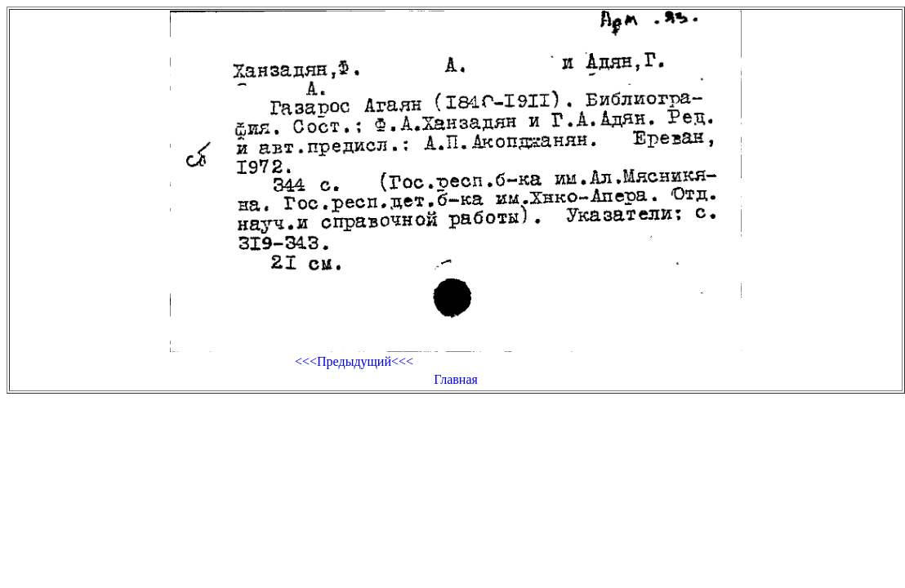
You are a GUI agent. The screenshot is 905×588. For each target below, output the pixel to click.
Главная (456, 379)
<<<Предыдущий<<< (354, 361)
